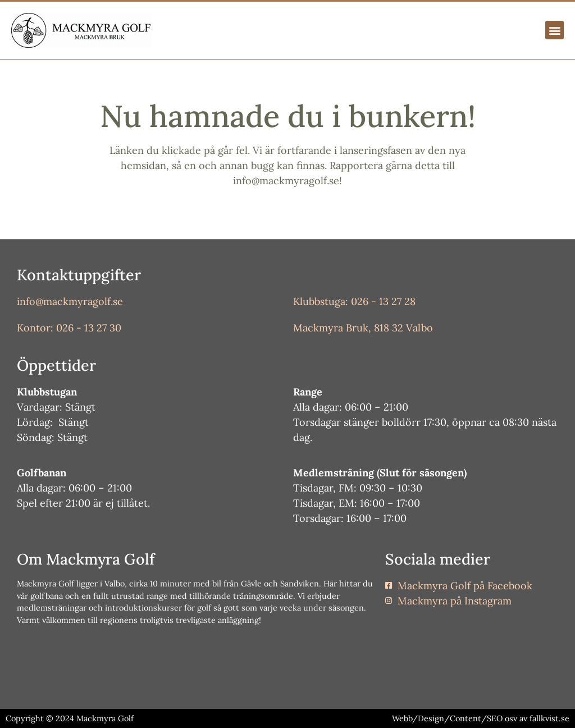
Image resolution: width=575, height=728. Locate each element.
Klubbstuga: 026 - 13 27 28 (354, 301)
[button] (555, 30)
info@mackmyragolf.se (70, 301)
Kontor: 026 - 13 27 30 (69, 328)
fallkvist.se (549, 718)
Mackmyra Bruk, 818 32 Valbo (363, 328)
